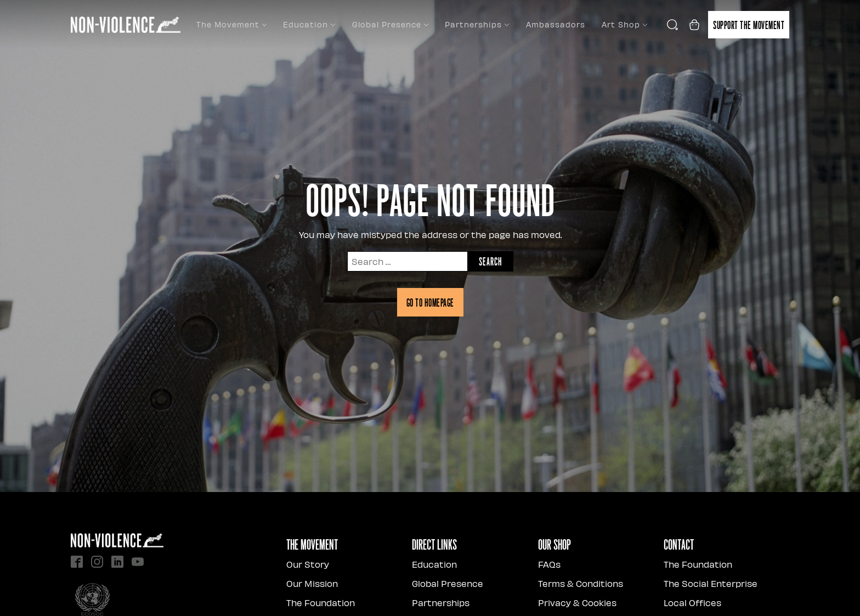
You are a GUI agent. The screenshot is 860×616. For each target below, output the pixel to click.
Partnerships (477, 24)
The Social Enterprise (711, 583)
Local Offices (692, 603)
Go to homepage (430, 302)
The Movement (231, 24)
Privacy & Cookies (577, 603)
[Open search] (672, 25)
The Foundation (321, 603)
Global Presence (390, 24)
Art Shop (624, 24)
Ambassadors (556, 24)
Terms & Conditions (581, 583)
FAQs (549, 564)
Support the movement (749, 25)
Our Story (308, 564)
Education (309, 24)
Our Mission (312, 583)
